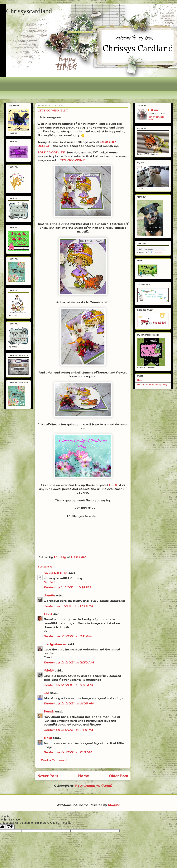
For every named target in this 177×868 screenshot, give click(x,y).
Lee (46, 693)
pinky (48, 738)
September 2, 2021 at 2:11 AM (68, 636)
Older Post (119, 776)
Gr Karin (50, 582)
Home (84, 776)
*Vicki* (49, 670)
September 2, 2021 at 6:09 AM (69, 703)
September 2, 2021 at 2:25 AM (69, 662)
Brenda (49, 711)
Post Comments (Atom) (94, 786)
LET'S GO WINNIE (72, 160)
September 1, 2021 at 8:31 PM (67, 587)
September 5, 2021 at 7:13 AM (68, 752)
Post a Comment (54, 760)
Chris (48, 614)
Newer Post (48, 776)
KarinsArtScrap (56, 573)
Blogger (114, 805)
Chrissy (154, 110)
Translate (155, 252)
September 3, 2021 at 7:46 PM (68, 730)
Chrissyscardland (29, 11)
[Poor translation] (10, 827)
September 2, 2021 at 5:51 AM (68, 685)
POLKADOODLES (51, 152)
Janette (49, 595)
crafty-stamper (55, 644)
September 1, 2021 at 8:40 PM (68, 606)
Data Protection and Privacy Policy (152, 385)
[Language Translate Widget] (151, 249)
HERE (114, 485)
